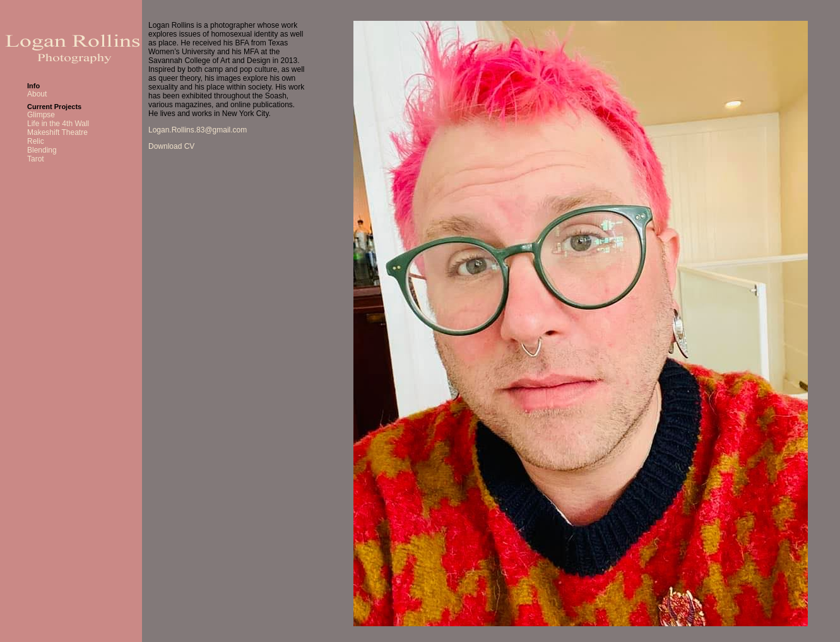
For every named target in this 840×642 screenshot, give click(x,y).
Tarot (36, 159)
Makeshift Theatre (57, 132)
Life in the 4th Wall (58, 124)
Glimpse (41, 115)
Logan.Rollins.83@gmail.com (198, 130)
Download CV (171, 146)
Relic (36, 141)
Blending (42, 150)
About (37, 94)
